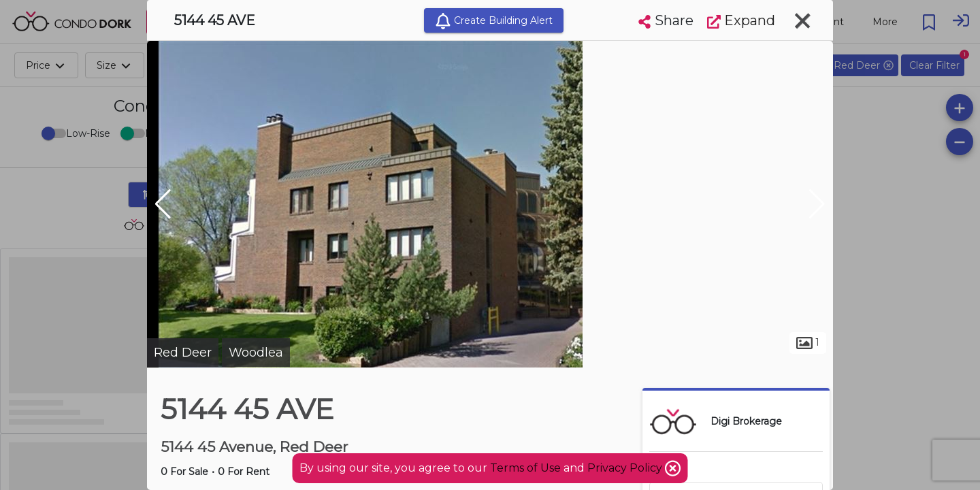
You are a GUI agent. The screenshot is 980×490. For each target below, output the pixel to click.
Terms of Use (525, 468)
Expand (741, 20)
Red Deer (183, 353)
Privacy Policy (626, 468)
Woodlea (256, 353)
